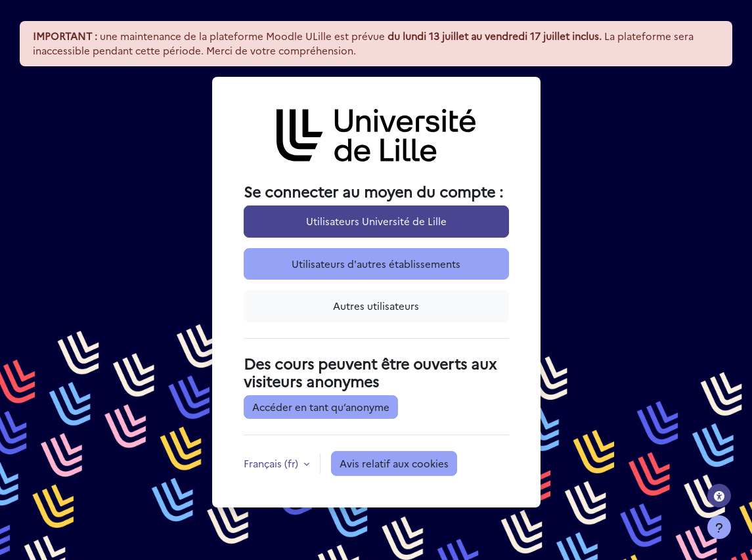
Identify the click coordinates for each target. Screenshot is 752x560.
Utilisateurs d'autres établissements (376, 264)
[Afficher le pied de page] (719, 527)
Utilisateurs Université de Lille (376, 221)
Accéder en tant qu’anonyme (321, 407)
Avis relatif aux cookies (394, 463)
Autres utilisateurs (376, 306)
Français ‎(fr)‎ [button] (272, 463)
